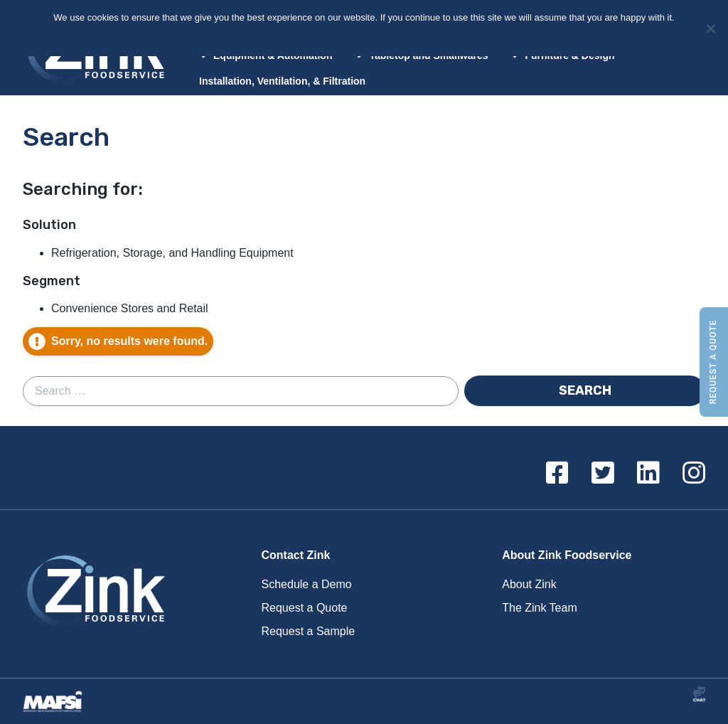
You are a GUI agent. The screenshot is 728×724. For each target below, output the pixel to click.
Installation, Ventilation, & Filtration (282, 81)
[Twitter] (603, 474)
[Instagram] (694, 474)
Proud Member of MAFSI (57, 701)
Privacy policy (399, 36)
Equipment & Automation (266, 55)
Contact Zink (296, 555)
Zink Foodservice (94, 594)
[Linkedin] (648, 474)
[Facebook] (557, 474)
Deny (353, 36)
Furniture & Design (562, 55)
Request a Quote (713, 362)
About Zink (529, 584)
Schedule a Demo (307, 584)
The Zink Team (540, 608)
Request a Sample (309, 631)
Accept (321, 36)
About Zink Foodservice (567, 555)
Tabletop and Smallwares (421, 55)
